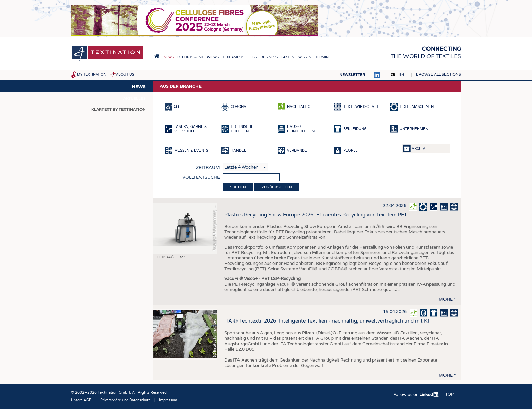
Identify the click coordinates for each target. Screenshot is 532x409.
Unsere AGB (81, 400)
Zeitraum (208, 168)
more (446, 299)
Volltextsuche (201, 177)
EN (402, 75)
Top (449, 394)
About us (125, 75)
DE (393, 75)
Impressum (168, 400)
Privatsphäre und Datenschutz (125, 400)
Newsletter (352, 75)
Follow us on (416, 395)
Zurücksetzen (277, 187)
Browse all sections (439, 74)
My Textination (92, 75)
